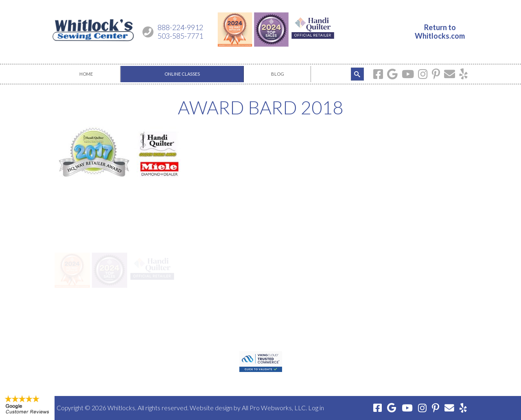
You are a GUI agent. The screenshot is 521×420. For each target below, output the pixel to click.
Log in (316, 408)
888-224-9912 (180, 27)
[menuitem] (86, 74)
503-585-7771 (180, 36)
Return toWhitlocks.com (440, 32)
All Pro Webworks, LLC (274, 408)
